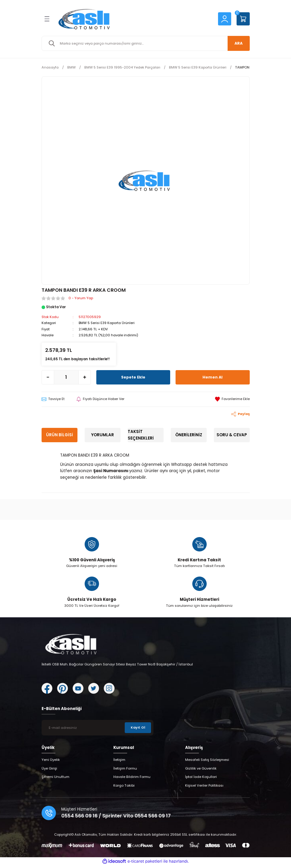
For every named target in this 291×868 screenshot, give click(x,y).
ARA (237, 43)
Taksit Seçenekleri (141, 435)
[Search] (146, 43)
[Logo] (133, 19)
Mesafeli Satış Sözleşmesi (207, 762)
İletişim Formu (125, 771)
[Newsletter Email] (97, 730)
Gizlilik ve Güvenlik (201, 771)
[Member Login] (225, 19)
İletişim (119, 762)
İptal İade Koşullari (201, 779)
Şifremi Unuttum (55, 779)
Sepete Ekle (133, 377)
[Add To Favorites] (232, 399)
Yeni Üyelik (51, 762)
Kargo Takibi (124, 788)
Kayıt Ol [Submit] (138, 730)
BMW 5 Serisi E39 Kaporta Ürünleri (107, 323)
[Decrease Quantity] (48, 377)
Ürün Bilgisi (60, 435)
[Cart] (243, 19)
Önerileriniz (189, 435)
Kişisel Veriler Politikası (204, 788)
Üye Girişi (49, 771)
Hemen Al (213, 377)
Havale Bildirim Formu (132, 779)
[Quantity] (66, 377)
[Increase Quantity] (85, 377)
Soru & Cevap (232, 435)
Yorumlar (103, 435)
